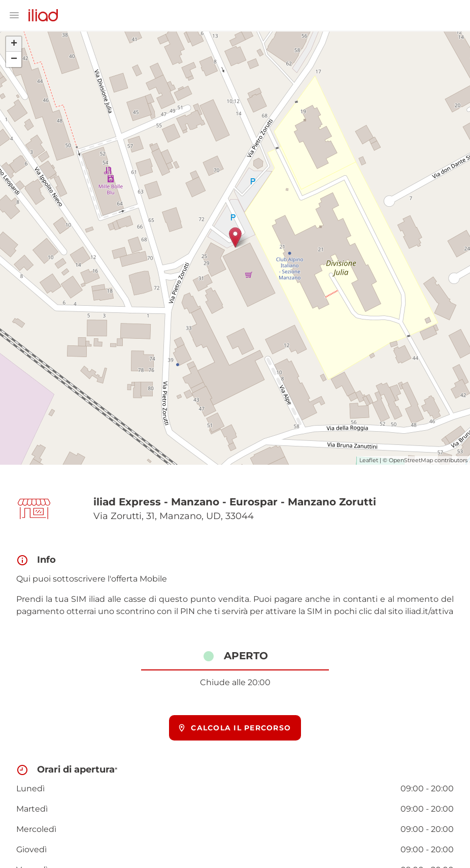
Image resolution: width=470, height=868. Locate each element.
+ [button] (14, 44)
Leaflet (369, 460)
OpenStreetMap (411, 460)
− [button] (14, 59)
